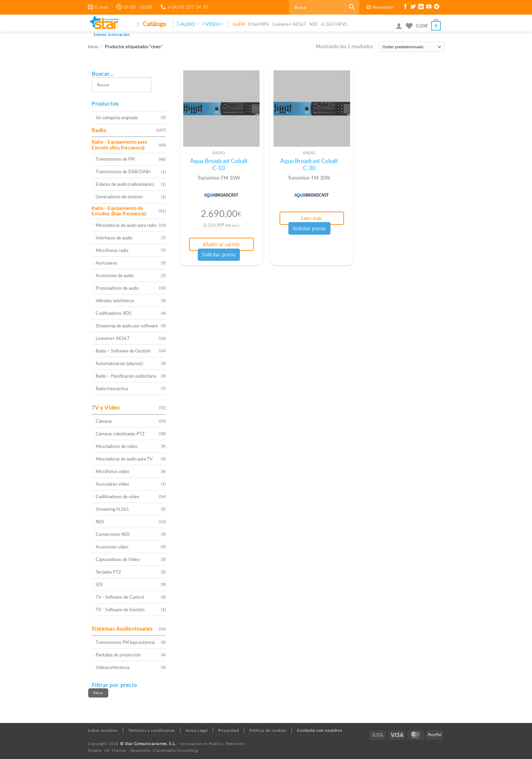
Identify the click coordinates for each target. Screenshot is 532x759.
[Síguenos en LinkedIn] (421, 7)
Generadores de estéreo (119, 197)
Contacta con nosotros (319, 730)
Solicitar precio (219, 255)
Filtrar (98, 693)
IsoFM (239, 24)
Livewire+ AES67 (289, 24)
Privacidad (229, 730)
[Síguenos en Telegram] (437, 7)
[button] (380, 7)
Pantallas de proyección (118, 655)
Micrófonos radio (112, 250)
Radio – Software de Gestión (123, 351)
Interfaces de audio (114, 238)
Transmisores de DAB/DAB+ (123, 171)
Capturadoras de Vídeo (118, 559)
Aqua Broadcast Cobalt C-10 (219, 165)
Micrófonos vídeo (112, 471)
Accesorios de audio (115, 275)
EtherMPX (259, 24)
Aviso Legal (197, 730)
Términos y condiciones (151, 730)
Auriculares (107, 263)
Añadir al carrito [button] (221, 244)
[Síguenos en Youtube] (429, 7)
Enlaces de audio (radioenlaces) (125, 184)
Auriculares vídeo (112, 484)
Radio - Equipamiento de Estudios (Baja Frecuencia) (119, 211)
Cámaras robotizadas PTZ (120, 434)
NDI (313, 24)
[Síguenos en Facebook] (405, 7)
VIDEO (213, 24)
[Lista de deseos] (409, 26)
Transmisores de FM (115, 159)
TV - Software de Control (120, 597)
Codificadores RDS (113, 313)
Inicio (93, 47)
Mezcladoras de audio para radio (126, 225)
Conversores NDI (113, 534)
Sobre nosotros (103, 730)
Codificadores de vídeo (117, 496)
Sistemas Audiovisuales (122, 628)
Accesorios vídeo (112, 547)
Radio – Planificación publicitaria (126, 376)
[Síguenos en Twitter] (413, 7)
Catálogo (152, 24)
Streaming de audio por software (127, 326)
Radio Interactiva (112, 388)
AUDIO (188, 24)
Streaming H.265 (112, 509)
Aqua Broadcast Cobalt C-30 (309, 165)
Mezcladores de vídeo (117, 446)
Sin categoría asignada (117, 118)
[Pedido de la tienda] (412, 47)
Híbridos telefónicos (115, 301)
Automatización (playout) (119, 363)
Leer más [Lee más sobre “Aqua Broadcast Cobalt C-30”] (312, 218)
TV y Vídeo (106, 407)
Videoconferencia (112, 667)
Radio (99, 130)
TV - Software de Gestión (120, 610)
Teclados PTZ (108, 572)
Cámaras (104, 421)
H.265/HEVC (334, 24)
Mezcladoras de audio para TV (124, 459)
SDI (99, 584)
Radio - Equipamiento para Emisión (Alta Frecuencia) (119, 145)
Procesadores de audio (117, 288)
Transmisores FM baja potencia (125, 642)
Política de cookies (268, 730)
